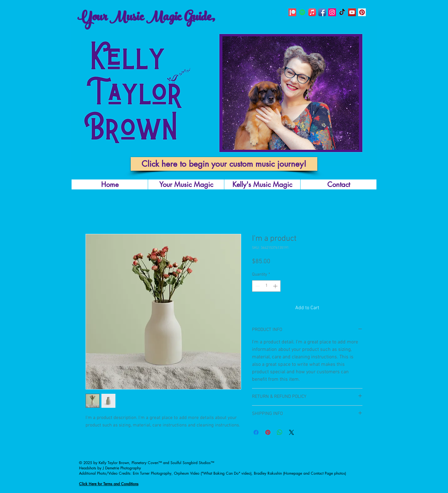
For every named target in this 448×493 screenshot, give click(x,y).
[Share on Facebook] (256, 432)
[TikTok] (342, 12)
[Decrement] (257, 286)
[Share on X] (292, 432)
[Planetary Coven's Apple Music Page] (312, 12)
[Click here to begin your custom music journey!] (224, 164)
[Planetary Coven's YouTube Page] (352, 12)
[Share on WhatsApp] (280, 432)
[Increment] (276, 286)
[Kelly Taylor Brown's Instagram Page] (332, 12)
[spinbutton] (266, 286)
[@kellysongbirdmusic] (322, 12)
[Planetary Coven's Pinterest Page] (362, 12)
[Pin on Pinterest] (268, 432)
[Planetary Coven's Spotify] (302, 12)
